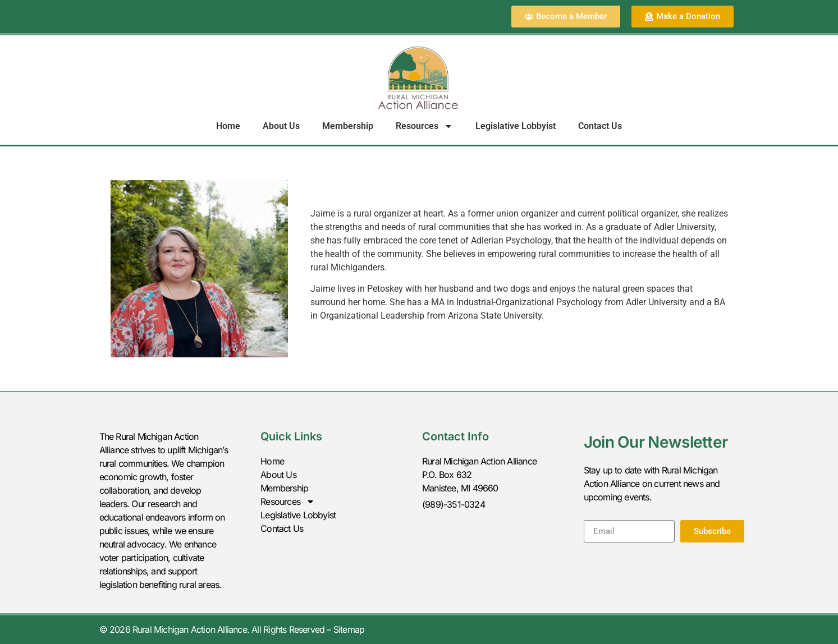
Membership (348, 126)
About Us (281, 126)
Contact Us (600, 126)
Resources (424, 126)
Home (228, 126)
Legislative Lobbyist (516, 126)
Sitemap (349, 629)
